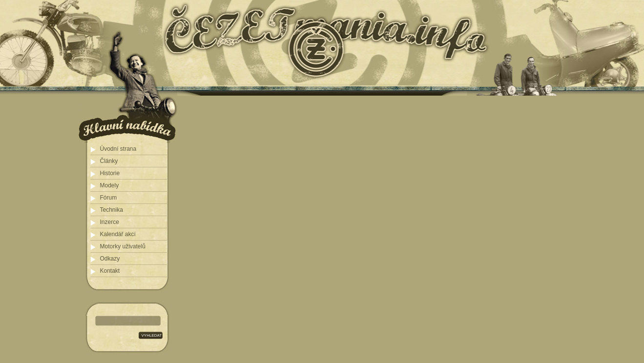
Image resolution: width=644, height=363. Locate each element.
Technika (112, 210)
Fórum (109, 198)
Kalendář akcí (118, 234)
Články (109, 161)
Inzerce (110, 222)
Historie (110, 173)
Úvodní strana (118, 149)
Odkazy (110, 259)
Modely (110, 185)
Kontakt (110, 271)
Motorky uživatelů (123, 246)
